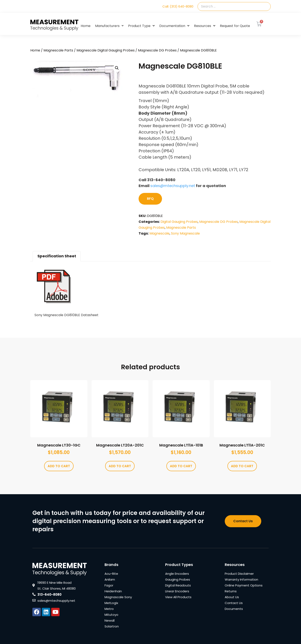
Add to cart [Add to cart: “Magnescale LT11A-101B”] (181, 466)
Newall (110, 620)
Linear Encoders (177, 591)
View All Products (178, 597)
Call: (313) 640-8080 (178, 6)
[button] (117, 68)
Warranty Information (241, 579)
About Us (232, 597)
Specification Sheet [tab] (57, 256)
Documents (234, 609)
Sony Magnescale (185, 233)
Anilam (110, 579)
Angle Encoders (177, 574)
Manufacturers (109, 26)
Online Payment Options (244, 585)
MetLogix (111, 603)
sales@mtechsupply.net (173, 186)
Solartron (112, 626)
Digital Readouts (178, 585)
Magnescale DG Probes (157, 50)
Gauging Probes (178, 579)
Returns (231, 591)
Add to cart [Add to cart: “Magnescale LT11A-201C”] (242, 466)
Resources (205, 26)
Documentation (174, 26)
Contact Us (234, 603)
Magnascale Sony (118, 597)
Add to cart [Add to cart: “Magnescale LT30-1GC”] (59, 466)
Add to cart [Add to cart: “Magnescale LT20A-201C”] (120, 466)
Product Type (141, 26)
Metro (109, 609)
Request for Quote (235, 26)
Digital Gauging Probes (179, 222)
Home (86, 26)
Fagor (109, 585)
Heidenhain (113, 591)
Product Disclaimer (239, 574)
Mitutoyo (111, 615)
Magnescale (159, 233)
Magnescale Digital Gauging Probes (106, 50)
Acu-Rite (111, 574)
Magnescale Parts (58, 50)
